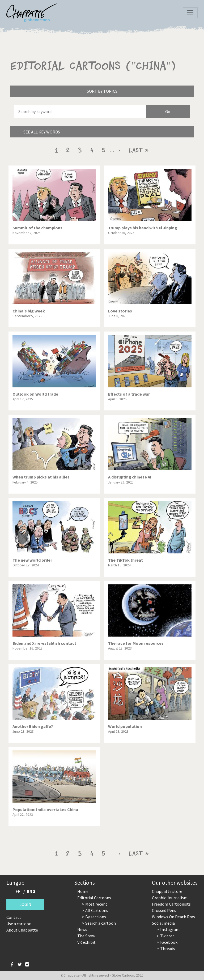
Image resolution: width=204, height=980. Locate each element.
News (82, 929)
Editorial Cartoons (94, 898)
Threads (168, 948)
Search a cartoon (101, 923)
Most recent (96, 904)
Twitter (167, 936)
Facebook (169, 942)
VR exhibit (86, 942)
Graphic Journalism (170, 898)
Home (83, 891)
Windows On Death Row (173, 917)
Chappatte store (167, 891)
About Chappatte (22, 930)
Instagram (170, 929)
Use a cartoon (19, 924)
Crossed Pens (164, 910)
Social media (163, 923)
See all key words (42, 132)
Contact (14, 917)
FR (18, 891)
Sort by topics (102, 91)
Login (25, 904)
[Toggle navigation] (190, 13)
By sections (96, 917)
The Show (86, 936)
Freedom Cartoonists (171, 904)
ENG (31, 891)
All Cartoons (97, 910)
